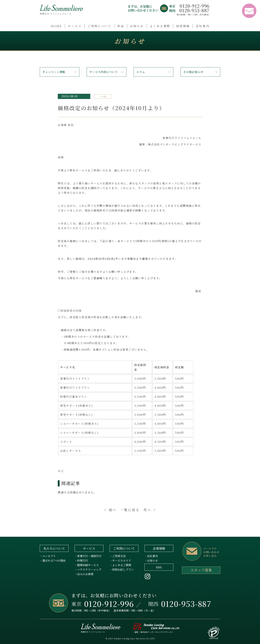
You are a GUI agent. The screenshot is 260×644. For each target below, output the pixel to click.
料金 (121, 26)
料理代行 (83, 560)
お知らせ (137, 26)
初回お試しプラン (123, 569)
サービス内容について (104, 72)
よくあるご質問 (122, 565)
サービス (75, 26)
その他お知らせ (193, 72)
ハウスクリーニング (89, 569)
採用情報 (183, 26)
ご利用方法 (119, 556)
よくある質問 (160, 26)
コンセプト (49, 556)
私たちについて (54, 548)
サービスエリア (122, 560)
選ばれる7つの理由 (54, 560)
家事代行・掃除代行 (89, 556)
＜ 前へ (110, 510)
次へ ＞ (150, 510)
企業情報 (159, 548)
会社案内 (203, 26)
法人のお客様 (85, 574)
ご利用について (99, 26)
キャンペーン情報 (54, 72)
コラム (141, 72)
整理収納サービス (88, 565)
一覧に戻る (130, 510)
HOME (56, 26)
